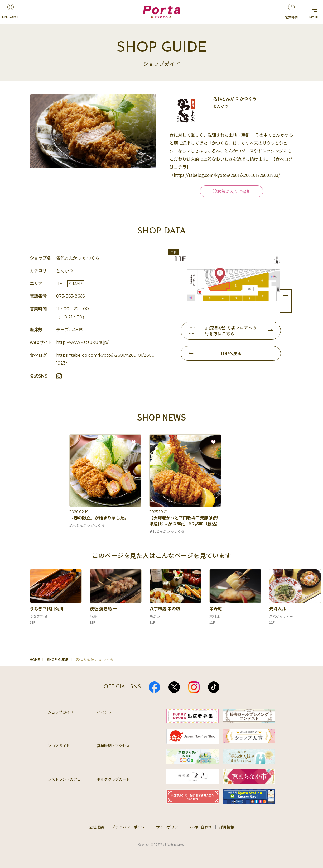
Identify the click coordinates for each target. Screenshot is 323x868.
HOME (35, 659)
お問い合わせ (201, 827)
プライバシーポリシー (130, 827)
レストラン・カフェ (64, 779)
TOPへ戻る (231, 353)
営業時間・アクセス (113, 746)
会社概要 (97, 827)
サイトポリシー (169, 827)
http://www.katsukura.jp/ (82, 342)
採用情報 (227, 827)
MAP (77, 284)
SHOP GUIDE (58, 659)
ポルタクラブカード (113, 779)
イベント (104, 712)
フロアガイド (59, 746)
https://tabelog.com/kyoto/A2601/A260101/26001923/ (105, 359)
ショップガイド (61, 712)
